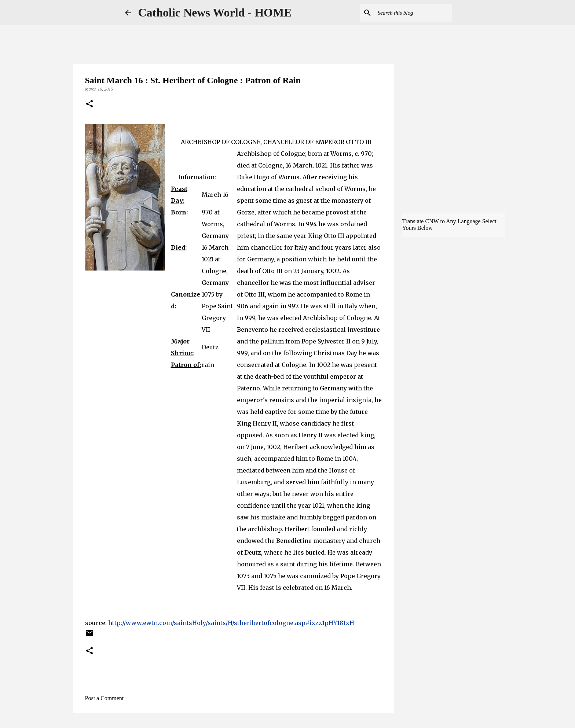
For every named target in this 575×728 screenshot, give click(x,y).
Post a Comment (105, 698)
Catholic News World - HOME (215, 12)
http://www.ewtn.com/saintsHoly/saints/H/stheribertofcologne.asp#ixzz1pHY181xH (231, 623)
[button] (89, 104)
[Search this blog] (413, 13)
